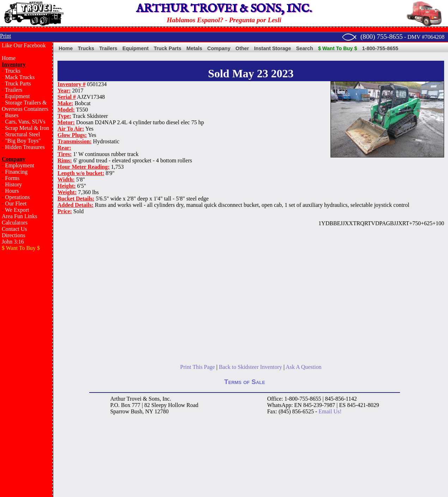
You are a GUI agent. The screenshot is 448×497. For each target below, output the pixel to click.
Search (304, 48)
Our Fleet (16, 203)
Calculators (15, 223)
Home (9, 58)
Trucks (13, 71)
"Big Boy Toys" (23, 141)
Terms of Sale (245, 382)
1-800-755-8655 (380, 48)
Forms (12, 178)
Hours (12, 191)
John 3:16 (13, 242)
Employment (20, 165)
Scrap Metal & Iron (27, 128)
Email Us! (330, 411)
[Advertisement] (26, 369)
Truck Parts (18, 83)
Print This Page (198, 367)
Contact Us (14, 229)
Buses (12, 115)
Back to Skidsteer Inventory (250, 367)
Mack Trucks (20, 77)
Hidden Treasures (25, 147)
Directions (14, 235)
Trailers (14, 90)
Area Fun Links (19, 216)
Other (242, 48)
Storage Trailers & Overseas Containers (25, 106)
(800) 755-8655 (382, 37)
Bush (137, 411)
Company (219, 48)
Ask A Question (304, 367)
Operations (17, 197)
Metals (194, 48)
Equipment (17, 96)
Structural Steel (22, 134)
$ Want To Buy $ (338, 48)
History (13, 184)
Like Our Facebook (24, 45)
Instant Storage (273, 48)
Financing (16, 172)
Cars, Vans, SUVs (25, 122)
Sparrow (120, 411)
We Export (17, 210)
